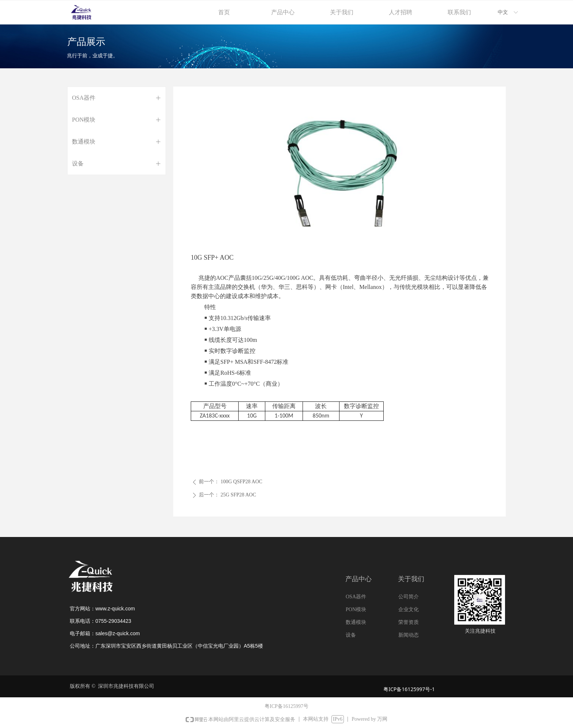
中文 (503, 12)
